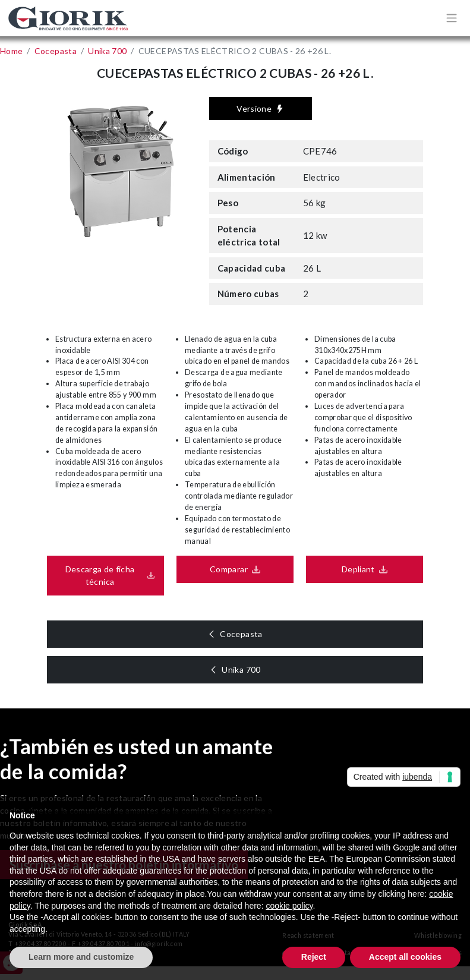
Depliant (355, 569)
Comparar (225, 569)
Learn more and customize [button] (81, 957)
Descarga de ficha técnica (97, 575)
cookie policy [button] (289, 906)
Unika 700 (245, 669)
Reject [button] (314, 957)
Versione (260, 108)
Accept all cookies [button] (405, 957)
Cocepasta (245, 634)
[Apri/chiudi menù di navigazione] (452, 18)
